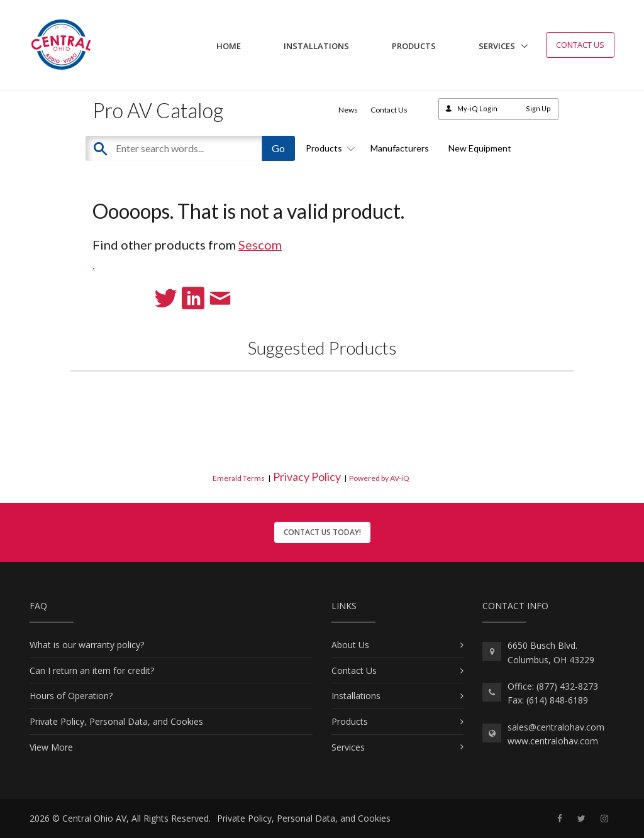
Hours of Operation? (71, 696)
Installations (316, 46)
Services (497, 46)
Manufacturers (400, 148)
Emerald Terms (239, 478)
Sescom (260, 245)
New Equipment (480, 148)
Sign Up (538, 108)
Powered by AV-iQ (379, 478)
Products (414, 46)
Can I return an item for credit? (92, 670)
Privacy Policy (307, 477)
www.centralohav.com (553, 741)
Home (229, 46)
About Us (350, 645)
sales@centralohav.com (556, 727)
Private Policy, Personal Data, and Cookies (116, 721)
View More (51, 747)
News (348, 110)
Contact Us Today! (322, 532)
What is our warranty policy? (87, 645)
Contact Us (580, 45)
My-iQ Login (477, 108)
